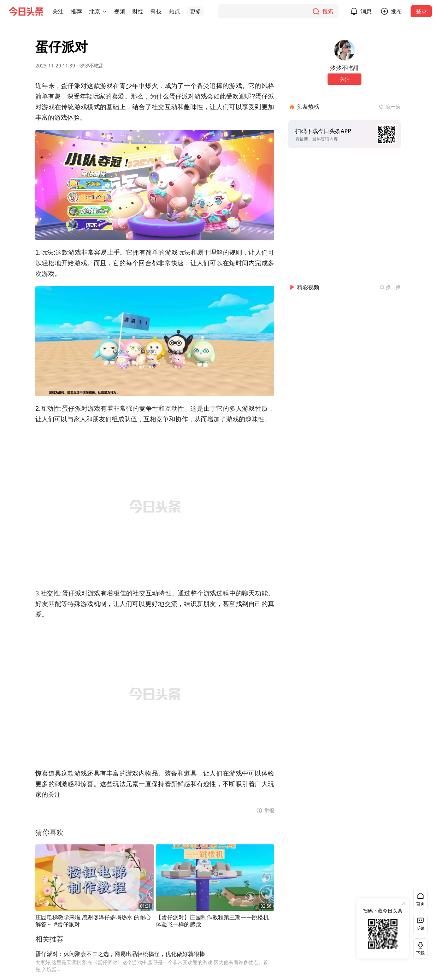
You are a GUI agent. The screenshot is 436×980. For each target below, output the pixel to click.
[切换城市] (105, 11)
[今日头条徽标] (26, 11)
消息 (366, 11)
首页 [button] (420, 904)
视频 (119, 11)
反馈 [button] (420, 928)
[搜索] (278, 11)
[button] (58, 11)
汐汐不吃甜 (92, 66)
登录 (421, 11)
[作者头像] (344, 50)
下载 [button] (419, 948)
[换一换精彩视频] (390, 287)
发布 (396, 11)
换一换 (393, 106)
